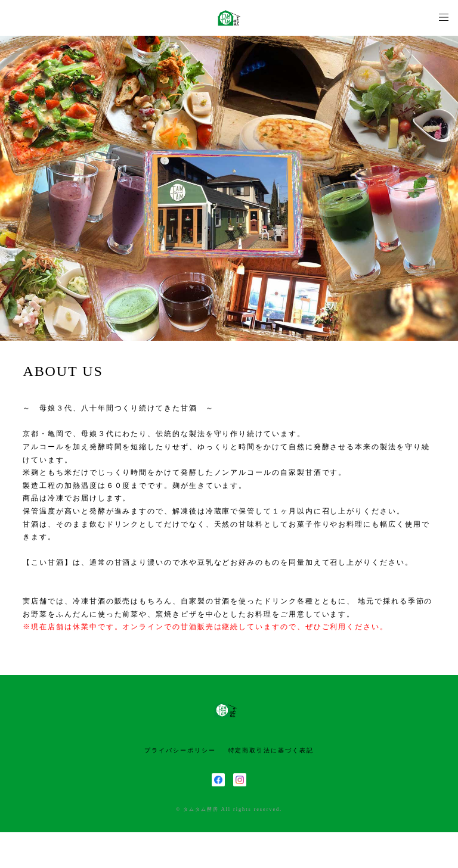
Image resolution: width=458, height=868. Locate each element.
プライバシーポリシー (180, 750)
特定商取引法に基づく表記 (271, 750)
